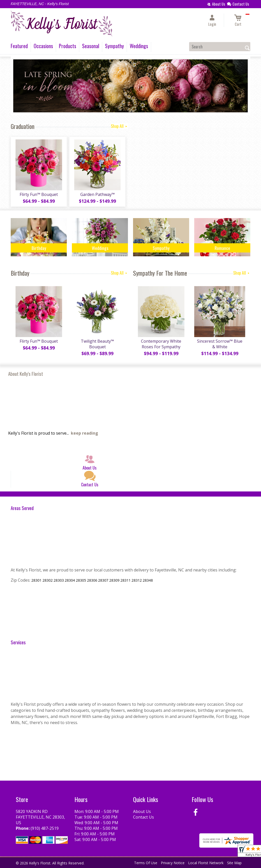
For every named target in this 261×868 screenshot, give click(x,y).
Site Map (234, 863)
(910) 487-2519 (45, 828)
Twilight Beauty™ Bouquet (97, 344)
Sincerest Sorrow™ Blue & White (220, 344)
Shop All (119, 126)
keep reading (84, 433)
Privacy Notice (173, 863)
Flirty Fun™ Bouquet (39, 194)
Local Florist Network (206, 863)
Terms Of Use (146, 863)
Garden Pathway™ (97, 194)
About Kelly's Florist (26, 374)
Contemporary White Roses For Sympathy (161, 344)
